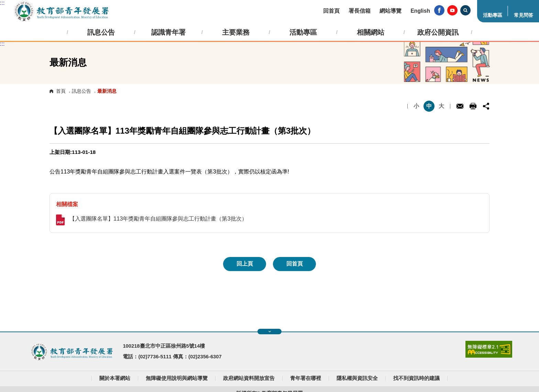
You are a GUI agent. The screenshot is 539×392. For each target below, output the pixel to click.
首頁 (61, 91)
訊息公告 (81, 91)
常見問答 (524, 15)
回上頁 (245, 264)
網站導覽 (390, 11)
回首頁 (331, 11)
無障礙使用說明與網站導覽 (177, 378)
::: (2, 3)
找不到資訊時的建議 (416, 378)
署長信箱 (360, 11)
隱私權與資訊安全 (357, 378)
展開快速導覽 (270, 332)
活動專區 (493, 15)
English (420, 11)
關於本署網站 (115, 378)
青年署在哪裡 (306, 378)
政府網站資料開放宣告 (249, 378)
